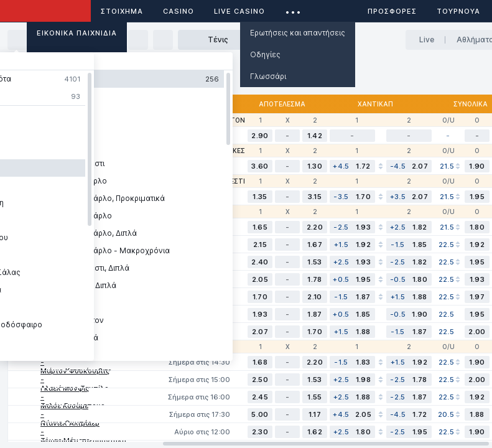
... (293, 9)
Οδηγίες (265, 54)
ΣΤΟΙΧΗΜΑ (122, 11)
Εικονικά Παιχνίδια (77, 33)
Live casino (239, 11)
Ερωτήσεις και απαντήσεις (298, 33)
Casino (179, 11)
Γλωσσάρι (268, 76)
